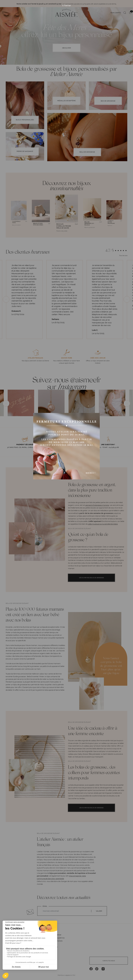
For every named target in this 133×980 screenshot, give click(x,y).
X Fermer (66, 6)
